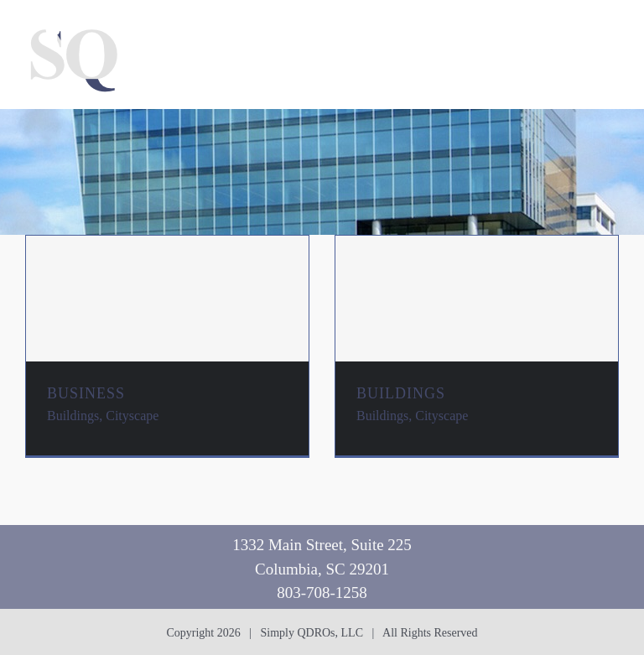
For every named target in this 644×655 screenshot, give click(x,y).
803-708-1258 (322, 593)
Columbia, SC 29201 (322, 569)
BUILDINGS (401, 393)
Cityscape (132, 416)
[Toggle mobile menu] (610, 26)
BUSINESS (86, 393)
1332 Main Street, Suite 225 (322, 545)
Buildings (73, 416)
